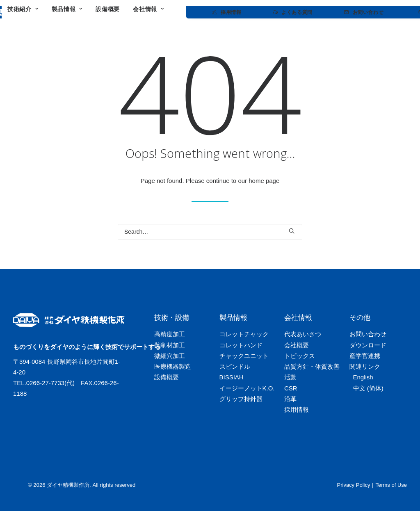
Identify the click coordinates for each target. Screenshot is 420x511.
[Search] (210, 232)
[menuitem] (99, 12)
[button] (292, 231)
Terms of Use (391, 485)
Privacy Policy (354, 485)
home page (264, 181)
